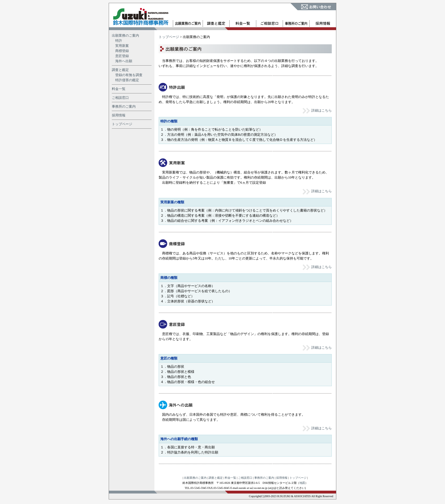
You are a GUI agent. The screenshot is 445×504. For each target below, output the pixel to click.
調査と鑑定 (120, 70)
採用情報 (119, 115)
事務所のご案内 (124, 106)
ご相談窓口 (120, 98)
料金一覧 (119, 89)
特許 (119, 41)
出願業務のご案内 (125, 35)
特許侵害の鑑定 (127, 80)
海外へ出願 (124, 61)
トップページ (122, 124)
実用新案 (122, 46)
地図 (302, 483)
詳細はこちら (317, 110)
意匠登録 (122, 56)
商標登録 (122, 51)
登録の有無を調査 (129, 75)
